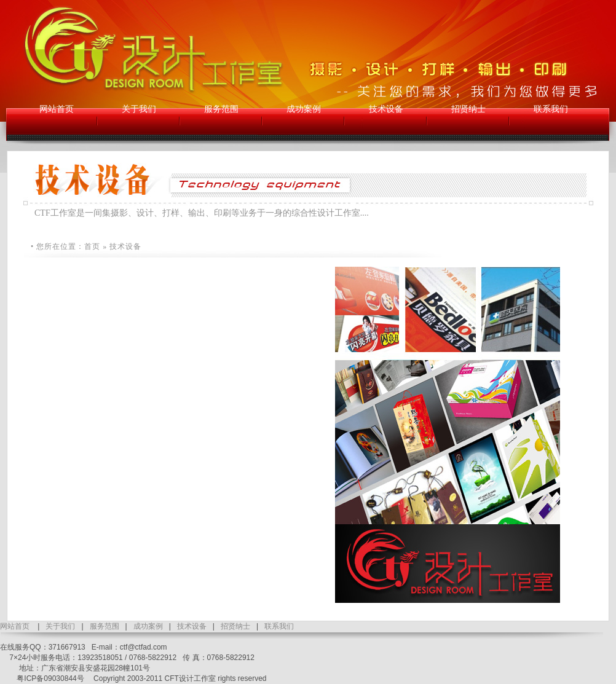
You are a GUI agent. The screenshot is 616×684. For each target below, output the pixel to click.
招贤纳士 (235, 626)
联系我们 (279, 626)
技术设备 (192, 626)
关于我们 (60, 626)
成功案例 (148, 626)
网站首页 (15, 626)
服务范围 (105, 626)
